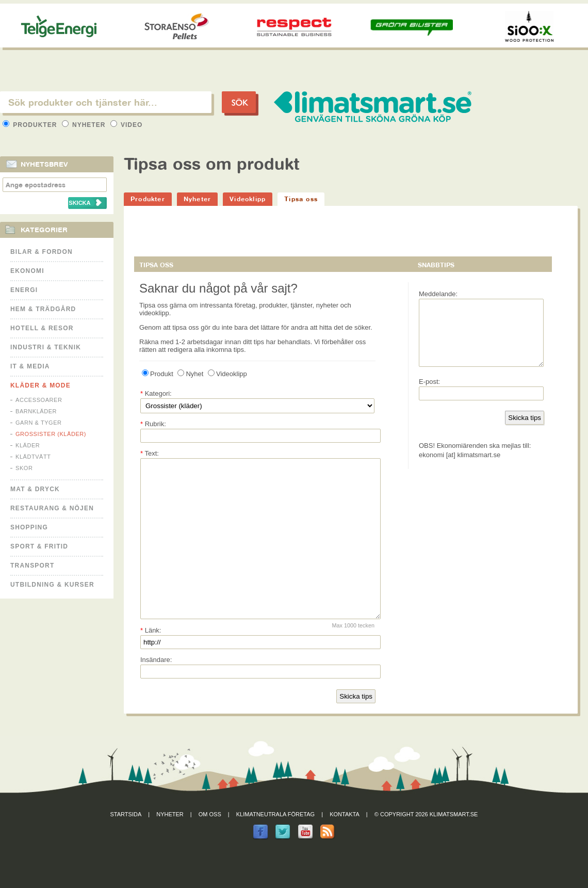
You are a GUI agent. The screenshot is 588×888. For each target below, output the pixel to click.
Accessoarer (39, 400)
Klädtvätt (33, 457)
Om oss (210, 845)
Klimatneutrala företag (275, 845)
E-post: (429, 394)
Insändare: (156, 691)
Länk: (151, 661)
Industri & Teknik (46, 347)
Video (127, 125)
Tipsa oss (301, 199)
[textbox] (106, 102)
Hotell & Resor (42, 328)
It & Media (30, 366)
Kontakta (345, 845)
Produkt (158, 374)
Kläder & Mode (40, 385)
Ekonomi (27, 271)
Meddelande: (438, 294)
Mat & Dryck (35, 489)
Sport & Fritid (39, 546)
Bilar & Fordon (42, 252)
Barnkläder (36, 411)
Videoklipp (248, 199)
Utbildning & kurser (52, 585)
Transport (32, 566)
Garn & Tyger (39, 423)
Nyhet (190, 374)
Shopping (29, 527)
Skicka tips (356, 727)
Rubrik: (153, 424)
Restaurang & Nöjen (52, 508)
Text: (150, 453)
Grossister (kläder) (51, 434)
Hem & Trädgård (43, 309)
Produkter (31, 125)
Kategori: (156, 393)
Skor (24, 468)
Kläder (28, 445)
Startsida (126, 845)
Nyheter (85, 125)
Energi (24, 290)
